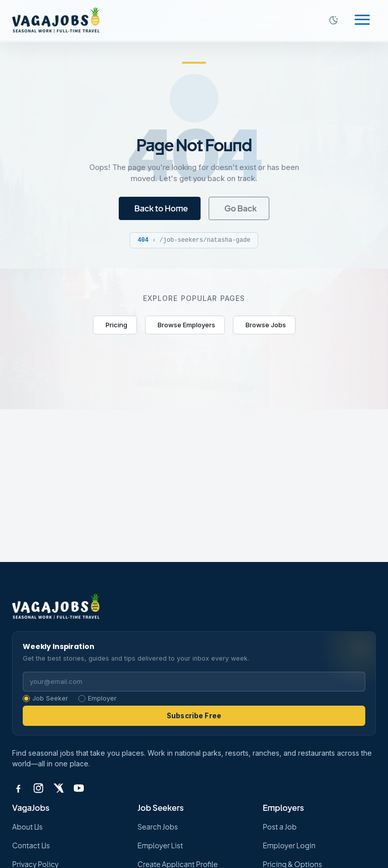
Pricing (116, 325)
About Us (27, 827)
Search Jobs (158, 827)
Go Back (240, 208)
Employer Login (289, 845)
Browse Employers (186, 325)
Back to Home (161, 208)
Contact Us (31, 845)
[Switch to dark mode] (333, 20)
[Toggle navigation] (362, 20)
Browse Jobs (266, 325)
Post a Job (280, 827)
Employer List (160, 845)
